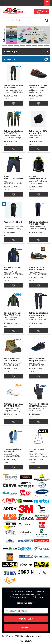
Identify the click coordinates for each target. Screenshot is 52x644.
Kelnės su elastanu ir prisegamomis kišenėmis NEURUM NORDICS (38, 314)
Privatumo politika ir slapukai (21, 592)
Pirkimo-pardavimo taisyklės (27, 594)
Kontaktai (39, 597)
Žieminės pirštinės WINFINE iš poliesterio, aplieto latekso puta (13, 450)
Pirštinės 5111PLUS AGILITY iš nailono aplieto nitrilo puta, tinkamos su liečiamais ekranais (38, 405)
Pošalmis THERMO (13, 222)
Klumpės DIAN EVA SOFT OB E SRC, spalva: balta (13, 405)
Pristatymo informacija (22, 597)
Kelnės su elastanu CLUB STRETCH (38, 223)
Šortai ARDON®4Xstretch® (14, 178)
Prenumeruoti (26, 619)
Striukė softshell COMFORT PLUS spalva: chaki (12, 314)
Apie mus (40, 592)
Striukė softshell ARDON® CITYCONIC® (12, 269)
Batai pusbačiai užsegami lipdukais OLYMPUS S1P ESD (38, 360)
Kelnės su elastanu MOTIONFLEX (13, 132)
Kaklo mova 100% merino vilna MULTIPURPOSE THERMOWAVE (38, 132)
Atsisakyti (26, 628)
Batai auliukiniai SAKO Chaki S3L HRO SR (12, 360)
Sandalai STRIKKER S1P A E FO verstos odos (38, 87)
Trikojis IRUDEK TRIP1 (36, 450)
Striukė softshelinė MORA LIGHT (38, 178)
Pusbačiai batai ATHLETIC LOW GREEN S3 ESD (36, 269)
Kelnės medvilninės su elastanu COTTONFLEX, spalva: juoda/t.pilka (13, 87)
